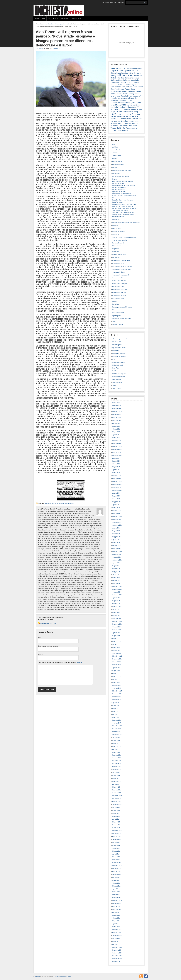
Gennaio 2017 (117, 723)
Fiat (117, 89)
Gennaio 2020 (117, 618)
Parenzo (130, 112)
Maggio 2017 (116, 711)
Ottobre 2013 (117, 837)
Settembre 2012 (117, 874)
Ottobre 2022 (117, 522)
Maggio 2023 (116, 502)
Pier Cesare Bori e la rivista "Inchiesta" (124, 204)
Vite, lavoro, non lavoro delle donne (123, 213)
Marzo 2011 (116, 927)
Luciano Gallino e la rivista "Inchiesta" (124, 196)
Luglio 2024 (116, 461)
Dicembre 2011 (117, 901)
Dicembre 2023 (117, 481)
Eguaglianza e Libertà (119, 348)
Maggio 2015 (116, 781)
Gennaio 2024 (117, 479)
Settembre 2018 (117, 665)
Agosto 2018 (116, 668)
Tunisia (129, 128)
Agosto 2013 (116, 842)
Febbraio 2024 (117, 476)
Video (49, 19)
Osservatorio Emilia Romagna (122, 269)
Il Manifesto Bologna (119, 362)
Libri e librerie (117, 246)
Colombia (127, 80)
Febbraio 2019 (117, 650)
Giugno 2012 (116, 883)
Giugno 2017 (116, 708)
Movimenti (116, 252)
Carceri (115, 159)
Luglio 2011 (116, 915)
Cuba (137, 80)
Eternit (140, 87)
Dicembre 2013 (117, 831)
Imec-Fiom (116, 368)
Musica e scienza (118, 198)
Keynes (124, 98)
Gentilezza (115, 91)
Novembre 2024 (117, 449)
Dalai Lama (120, 82)
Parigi (136, 112)
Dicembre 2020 (117, 586)
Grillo (130, 93)
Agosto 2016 (116, 738)
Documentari (116, 173)
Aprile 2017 (116, 714)
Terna (136, 123)
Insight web (116, 371)
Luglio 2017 (116, 706)
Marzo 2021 (116, 577)
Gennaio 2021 (117, 583)
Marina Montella (133, 105)
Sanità (122, 119)
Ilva (127, 96)
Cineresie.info (117, 342)
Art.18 (134, 71)
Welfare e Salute (118, 324)
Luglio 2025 (116, 426)
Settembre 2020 (117, 595)
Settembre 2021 (117, 560)
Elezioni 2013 (116, 87)
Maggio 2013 (116, 851)
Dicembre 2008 (117, 956)
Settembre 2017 (117, 700)
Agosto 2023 (116, 493)
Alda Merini (138, 68)
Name (43, 638)
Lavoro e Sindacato (118, 243)
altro (114, 144)
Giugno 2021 (116, 569)
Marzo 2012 (116, 892)
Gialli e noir (116, 234)
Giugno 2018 (116, 674)
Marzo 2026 (116, 403)
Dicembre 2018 (117, 656)
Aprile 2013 (116, 854)
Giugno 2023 (116, 499)
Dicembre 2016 (117, 726)
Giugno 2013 (116, 848)
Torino (135, 125)
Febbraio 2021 (117, 580)
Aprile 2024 (116, 470)
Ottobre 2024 (117, 452)
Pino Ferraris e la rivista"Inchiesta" (123, 206)
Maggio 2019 (116, 642)
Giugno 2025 (116, 429)
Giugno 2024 (116, 464)
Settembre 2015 (117, 770)
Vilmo (126, 130)
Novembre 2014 (117, 799)
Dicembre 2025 (117, 412)
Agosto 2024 (116, 458)
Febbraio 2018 (117, 685)
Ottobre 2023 (117, 487)
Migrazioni (116, 249)
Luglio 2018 (116, 671)
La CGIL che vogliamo (119, 374)
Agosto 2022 (116, 528)
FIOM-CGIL (116, 351)
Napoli (127, 109)
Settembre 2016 (117, 735)
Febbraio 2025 (117, 441)
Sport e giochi (117, 316)
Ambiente (115, 147)
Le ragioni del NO (134, 103)
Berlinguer (115, 76)
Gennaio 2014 (117, 828)
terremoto (114, 125)
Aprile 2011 (116, 924)
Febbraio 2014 (117, 825)
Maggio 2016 (116, 746)
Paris (113, 114)
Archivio (115, 153)
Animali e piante (117, 150)
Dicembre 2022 (117, 516)
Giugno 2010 (116, 941)
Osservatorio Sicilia (118, 287)
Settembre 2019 (117, 630)
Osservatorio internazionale (121, 275)
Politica (72, 503)
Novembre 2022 (117, 519)
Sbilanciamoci (117, 380)
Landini (123, 103)
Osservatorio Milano (119, 278)
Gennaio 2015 (117, 793)
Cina (122, 78)
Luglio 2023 (116, 496)
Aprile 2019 (116, 644)
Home (45, 24)
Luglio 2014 (116, 810)
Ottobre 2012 (117, 871)
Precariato (116, 304)
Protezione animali (124, 116)
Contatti (121, 2)
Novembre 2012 (117, 869)
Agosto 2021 (116, 563)
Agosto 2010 (116, 938)
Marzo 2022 (116, 543)
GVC (114, 359)
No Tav (139, 109)
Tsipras (121, 128)
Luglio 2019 (116, 636)
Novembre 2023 (117, 484)
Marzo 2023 (116, 508)
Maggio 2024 (116, 467)
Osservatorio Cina (118, 263)
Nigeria (133, 109)
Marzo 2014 (116, 822)
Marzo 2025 (116, 438)
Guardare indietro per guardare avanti (59, 24)
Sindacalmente (117, 383)
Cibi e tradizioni (117, 162)
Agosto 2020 (116, 598)
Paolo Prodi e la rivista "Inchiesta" (123, 200)
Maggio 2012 (116, 886)
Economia (116, 220)
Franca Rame (130, 89)
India (130, 96)
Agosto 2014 (116, 807)
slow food (128, 121)
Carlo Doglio (115, 78)
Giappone (131, 91)
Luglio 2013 (116, 845)
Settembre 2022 (117, 525)
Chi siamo (105, 2)
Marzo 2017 (116, 717)
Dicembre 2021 (117, 551)
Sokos (114, 386)
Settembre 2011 (117, 909)
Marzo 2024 (116, 473)
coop (133, 80)
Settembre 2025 (117, 420)
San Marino (115, 119)
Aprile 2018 (116, 679)
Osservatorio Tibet (76, 19)
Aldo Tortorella (40, 49)
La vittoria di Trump (126, 100)
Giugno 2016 (116, 743)
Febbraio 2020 (117, 615)
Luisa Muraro (116, 105)
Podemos (136, 114)
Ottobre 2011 (117, 906)
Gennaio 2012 (117, 898)
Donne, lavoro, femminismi (121, 176)
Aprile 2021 (116, 575)
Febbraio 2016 (117, 755)
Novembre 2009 (117, 950)
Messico (121, 107)
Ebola (129, 85)
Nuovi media (116, 258)
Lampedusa (115, 103)
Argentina (127, 71)
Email (48, 646)
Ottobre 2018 (117, 662)
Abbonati (113, 2)
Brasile (133, 76)
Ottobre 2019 (117, 627)
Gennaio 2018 (117, 688)
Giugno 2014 (116, 813)
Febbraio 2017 (117, 720)
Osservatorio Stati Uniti (120, 290)
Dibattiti (43, 19)
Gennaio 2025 (117, 444)
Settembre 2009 (117, 953)
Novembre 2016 (117, 729)
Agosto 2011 (116, 912)
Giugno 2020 (116, 604)
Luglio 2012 (116, 880)
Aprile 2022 (116, 540)
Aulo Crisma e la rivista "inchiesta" (123, 181)
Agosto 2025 (116, 423)
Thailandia (123, 125)
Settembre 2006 (117, 959)
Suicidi (125, 123)
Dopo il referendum (119, 85)
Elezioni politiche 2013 (119, 190)
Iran (112, 98)
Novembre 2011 (117, 904)
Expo (113, 89)
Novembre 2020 (117, 589)
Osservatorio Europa (119, 272)
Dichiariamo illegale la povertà (122, 170)
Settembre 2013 (117, 839)
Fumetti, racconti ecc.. (119, 231)
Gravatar (79, 662)
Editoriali (56, 19)
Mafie (124, 105)
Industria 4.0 (138, 96)
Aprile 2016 (116, 749)
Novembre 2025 (117, 414)
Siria (122, 121)
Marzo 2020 (116, 612)
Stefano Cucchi (117, 123)
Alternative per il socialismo (121, 339)
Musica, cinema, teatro (119, 255)
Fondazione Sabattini (119, 356)
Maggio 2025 (116, 432)
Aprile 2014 (116, 819)
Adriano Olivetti (127, 68)
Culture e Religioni (118, 165)
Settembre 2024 (117, 455)
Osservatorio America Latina (121, 260)
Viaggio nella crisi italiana (120, 211)
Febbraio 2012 (117, 895)
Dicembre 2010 (117, 930)
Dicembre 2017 (117, 691)
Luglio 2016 (116, 741)
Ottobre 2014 (117, 802)
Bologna (124, 75)
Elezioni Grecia (128, 87)
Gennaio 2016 (117, 758)
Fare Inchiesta (64, 19)
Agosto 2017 (116, 703)
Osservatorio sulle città (119, 295)
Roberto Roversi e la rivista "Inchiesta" (124, 208)
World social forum (118, 217)
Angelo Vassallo (117, 71)
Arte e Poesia (117, 156)
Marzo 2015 (116, 787)
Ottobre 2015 (117, 767)
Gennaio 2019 (117, 653)
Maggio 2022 (116, 537)
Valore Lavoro (117, 388)
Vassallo (114, 130)
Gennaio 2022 (117, 548)
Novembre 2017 (117, 694)
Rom (139, 116)
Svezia (131, 123)
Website (40, 654)
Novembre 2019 (117, 624)
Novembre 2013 (117, 834)
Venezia (121, 130)
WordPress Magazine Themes (63, 977)
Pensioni (120, 114)
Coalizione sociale (132, 78)
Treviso (113, 128)
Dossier (37, 19)
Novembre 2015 (117, 764)
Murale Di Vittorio (117, 109)
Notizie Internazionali (119, 377)
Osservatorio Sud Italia (119, 292)
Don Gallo (135, 82)
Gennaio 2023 (117, 513)
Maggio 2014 (116, 816)
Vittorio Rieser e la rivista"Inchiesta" (123, 215)
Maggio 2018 (116, 676)
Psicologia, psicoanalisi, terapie (122, 307)
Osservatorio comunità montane (122, 266)
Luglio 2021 (116, 566)
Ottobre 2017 (117, 697)
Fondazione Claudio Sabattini (122, 194)
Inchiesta (37, 977)
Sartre (128, 119)
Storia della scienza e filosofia (122, 319)
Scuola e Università (118, 313)
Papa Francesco (118, 112)
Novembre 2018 (117, 659)
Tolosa (130, 125)
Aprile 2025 (116, 435)
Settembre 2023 (117, 490)
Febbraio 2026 (117, 406)
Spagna (135, 121)
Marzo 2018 (116, 682)
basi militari (130, 73)
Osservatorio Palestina (119, 281)
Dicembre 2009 (117, 947)
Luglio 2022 (116, 531)
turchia (135, 128)
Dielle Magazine (117, 345)
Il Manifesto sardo (118, 365)
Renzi (134, 116)
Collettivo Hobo (117, 80)
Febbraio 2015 (117, 790)
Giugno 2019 (116, 639)
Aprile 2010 (116, 944)
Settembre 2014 (117, 805)
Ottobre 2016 (117, 732)
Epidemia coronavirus (119, 192)
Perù (126, 114)
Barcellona (121, 73)
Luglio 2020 (116, 601)
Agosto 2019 (116, 633)
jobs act (117, 98)
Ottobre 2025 (117, 417)
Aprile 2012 (116, 889)
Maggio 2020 (116, 607)
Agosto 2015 (116, 773)
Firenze (121, 89)
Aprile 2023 (116, 505)
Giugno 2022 (116, 534)
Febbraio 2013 (117, 860)
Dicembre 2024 (117, 447)
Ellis (135, 87)
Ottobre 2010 (117, 933)
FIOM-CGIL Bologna (119, 353)
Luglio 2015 (116, 775)
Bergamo (138, 73)
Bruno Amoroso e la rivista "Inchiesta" (124, 185)
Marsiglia (114, 107)
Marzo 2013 (116, 857)
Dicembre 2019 (117, 621)
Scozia (133, 119)
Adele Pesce (116, 68)
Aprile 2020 (116, 610)
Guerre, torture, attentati (120, 240)
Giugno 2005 (116, 962)
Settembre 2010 (117, 936)
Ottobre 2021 (117, 557)
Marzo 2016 (116, 752)
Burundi (139, 76)
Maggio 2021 (116, 572)
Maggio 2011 (116, 921)
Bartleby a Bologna (118, 183)
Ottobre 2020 (117, 592)
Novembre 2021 (117, 554)
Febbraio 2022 (117, 545)
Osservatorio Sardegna (120, 284)
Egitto (134, 85)
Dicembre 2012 (117, 866)
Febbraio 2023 (117, 511)
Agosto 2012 (116, 877)
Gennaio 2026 (117, 409)
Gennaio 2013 (117, 863)
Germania (123, 91)
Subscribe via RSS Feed (48, 623)
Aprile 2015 (116, 784)
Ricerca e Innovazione (119, 310)
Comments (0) (56, 49)
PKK (130, 114)
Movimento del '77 (132, 107)
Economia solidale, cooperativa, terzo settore (126, 223)
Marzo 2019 (116, 647)
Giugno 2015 (116, 778)
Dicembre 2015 (117, 761)
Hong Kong (120, 96)
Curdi (113, 82)
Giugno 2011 (116, 918)
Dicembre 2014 (117, 796)
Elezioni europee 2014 (119, 187)
